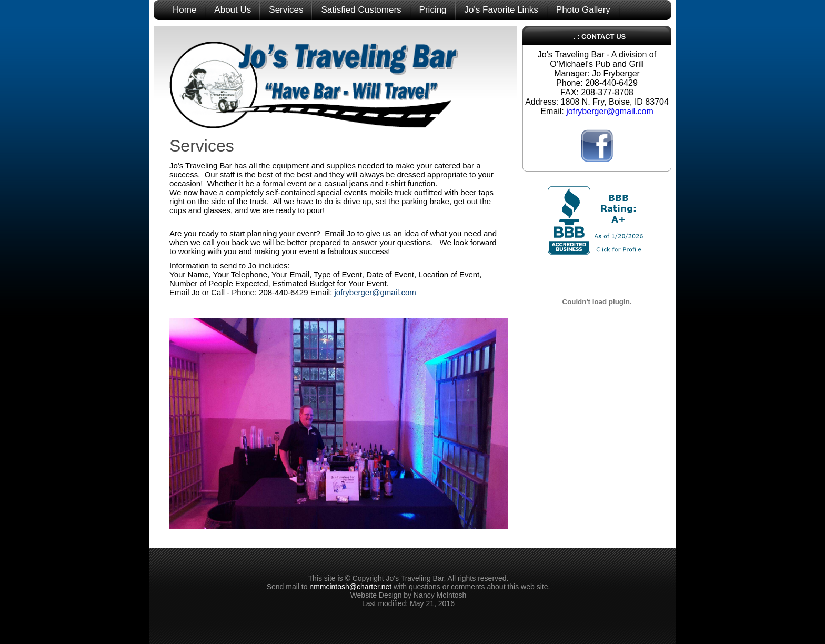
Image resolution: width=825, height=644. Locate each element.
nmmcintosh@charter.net (350, 587)
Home (184, 10)
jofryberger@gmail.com (375, 292)
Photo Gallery (583, 10)
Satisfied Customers (361, 10)
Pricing (433, 10)
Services (286, 10)
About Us (233, 10)
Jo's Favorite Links (501, 10)
